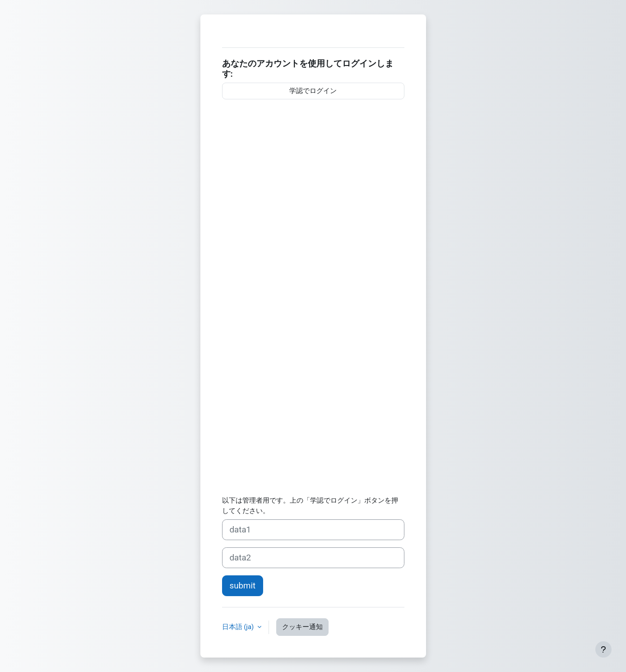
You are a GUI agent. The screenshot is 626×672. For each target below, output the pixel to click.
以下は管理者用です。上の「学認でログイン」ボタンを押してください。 (310, 506)
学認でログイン (313, 91)
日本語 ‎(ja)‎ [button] (239, 627)
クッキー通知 (302, 627)
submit (243, 586)
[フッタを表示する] (603, 649)
